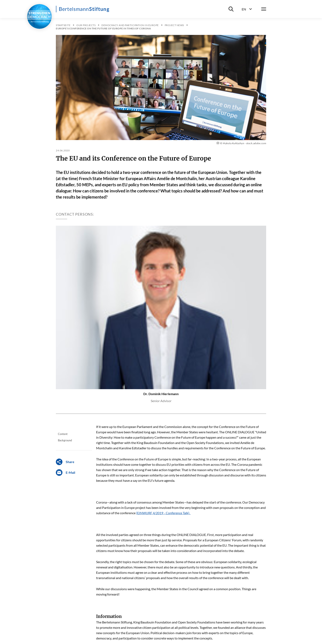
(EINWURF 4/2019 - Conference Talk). (163, 513)
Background (65, 440)
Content (63, 434)
